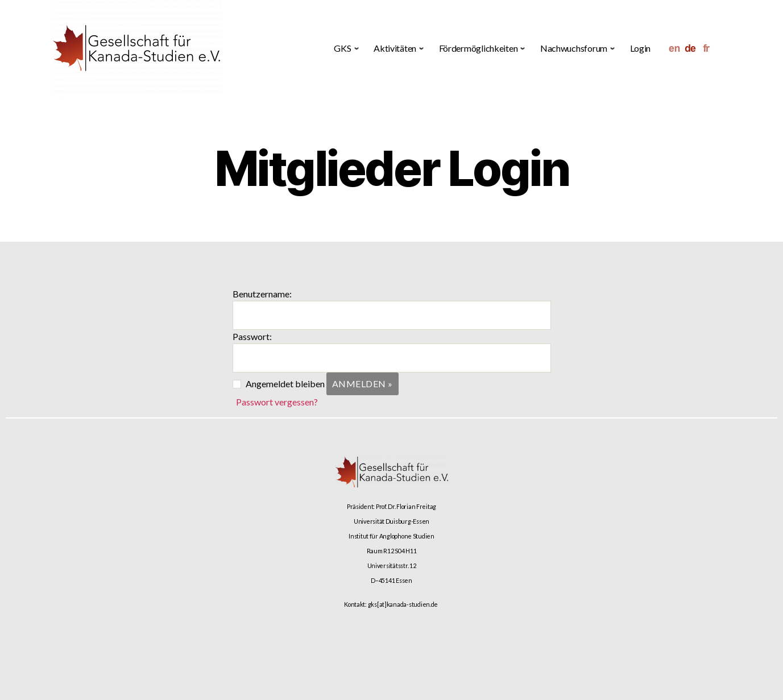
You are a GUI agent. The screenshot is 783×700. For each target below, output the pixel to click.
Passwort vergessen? (277, 402)
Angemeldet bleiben (285, 384)
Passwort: (252, 336)
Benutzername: (262, 294)
